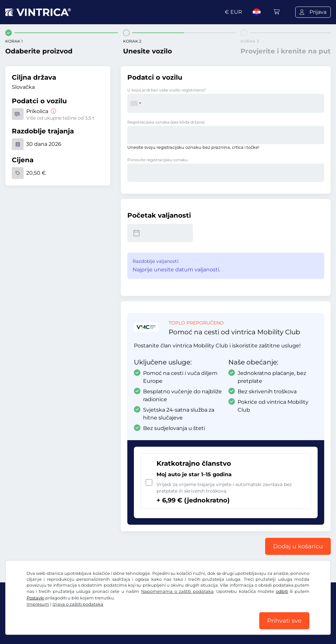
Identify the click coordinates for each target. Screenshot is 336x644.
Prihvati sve (284, 621)
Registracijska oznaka (166, 122)
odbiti (282, 591)
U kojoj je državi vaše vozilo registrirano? (167, 90)
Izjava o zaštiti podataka (78, 604)
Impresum (38, 604)
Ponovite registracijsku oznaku (157, 160)
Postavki (35, 598)
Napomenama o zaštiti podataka (177, 591)
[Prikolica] (53, 111)
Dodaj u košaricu (298, 546)
